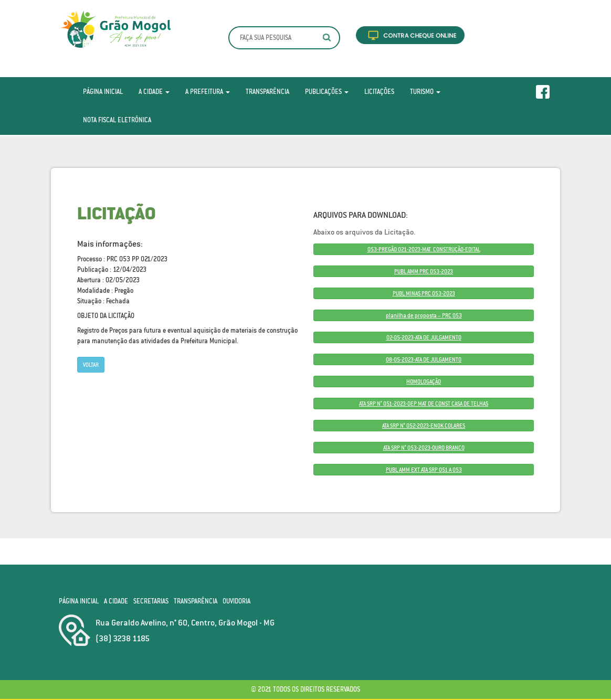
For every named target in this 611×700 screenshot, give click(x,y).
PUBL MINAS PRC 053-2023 (424, 293)
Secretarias (151, 601)
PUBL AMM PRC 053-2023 (424, 271)
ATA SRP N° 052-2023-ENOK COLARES (424, 426)
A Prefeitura (208, 92)
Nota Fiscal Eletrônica (117, 120)
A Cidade (154, 92)
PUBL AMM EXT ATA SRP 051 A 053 (424, 470)
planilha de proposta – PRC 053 (424, 315)
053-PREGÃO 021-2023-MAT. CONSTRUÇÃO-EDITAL (424, 249)
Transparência (267, 92)
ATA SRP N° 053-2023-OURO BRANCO (424, 448)
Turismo (425, 92)
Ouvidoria (236, 601)
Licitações (379, 92)
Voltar (91, 365)
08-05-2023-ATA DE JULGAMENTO (424, 359)
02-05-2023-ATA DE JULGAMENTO (424, 337)
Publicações (327, 92)
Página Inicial (103, 92)
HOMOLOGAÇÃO (424, 381)
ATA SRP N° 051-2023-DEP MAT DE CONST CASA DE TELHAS (424, 404)
